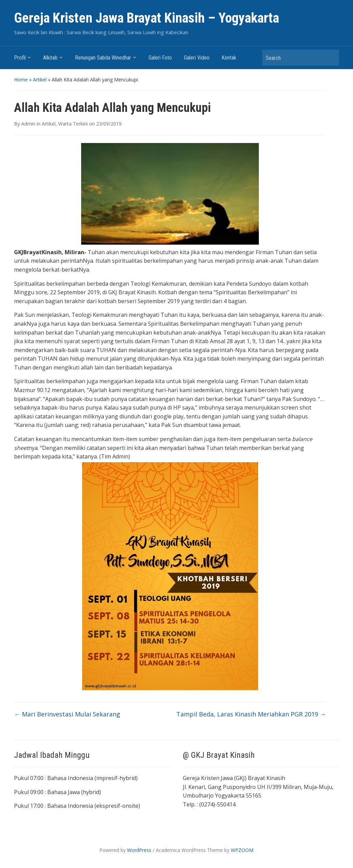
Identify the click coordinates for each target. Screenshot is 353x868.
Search (330, 58)
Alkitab (50, 58)
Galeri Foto (160, 58)
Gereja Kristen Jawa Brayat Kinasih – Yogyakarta (147, 18)
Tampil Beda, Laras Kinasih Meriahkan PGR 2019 (251, 714)
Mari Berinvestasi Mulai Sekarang (67, 714)
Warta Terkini (73, 124)
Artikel (40, 80)
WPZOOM (242, 850)
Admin (28, 124)
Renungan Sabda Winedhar (103, 58)
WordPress (139, 850)
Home (21, 80)
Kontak (229, 58)
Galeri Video (197, 58)
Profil (20, 58)
